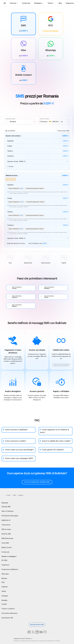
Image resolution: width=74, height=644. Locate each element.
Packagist (5, 596)
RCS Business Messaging (10, 516)
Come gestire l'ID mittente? (53, 450)
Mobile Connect (7, 548)
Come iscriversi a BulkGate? (16, 430)
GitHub (4, 591)
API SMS (4, 560)
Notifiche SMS (6, 534)
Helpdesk (5, 587)
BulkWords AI (6, 520)
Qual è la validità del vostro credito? (56, 441)
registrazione (11, 179)
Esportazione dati (7, 618)
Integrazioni (5, 565)
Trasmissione (6, 525)
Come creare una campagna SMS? (19, 458)
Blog (60, 3)
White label (5, 574)
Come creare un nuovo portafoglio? (19, 450)
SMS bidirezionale (7, 539)
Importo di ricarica (44, 119)
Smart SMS (5, 543)
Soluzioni (13, 3)
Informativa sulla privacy (10, 613)
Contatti (4, 604)
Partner (50, 3)
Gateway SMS (6, 507)
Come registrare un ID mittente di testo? (54, 431)
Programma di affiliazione (10, 569)
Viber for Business (8, 511)
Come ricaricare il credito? (16, 441)
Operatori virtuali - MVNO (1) (16, 161)
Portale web (26, 3)
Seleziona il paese (10, 119)
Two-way (10, 167)
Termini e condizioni (8, 609)
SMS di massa (6, 529)
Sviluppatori (38, 3)
